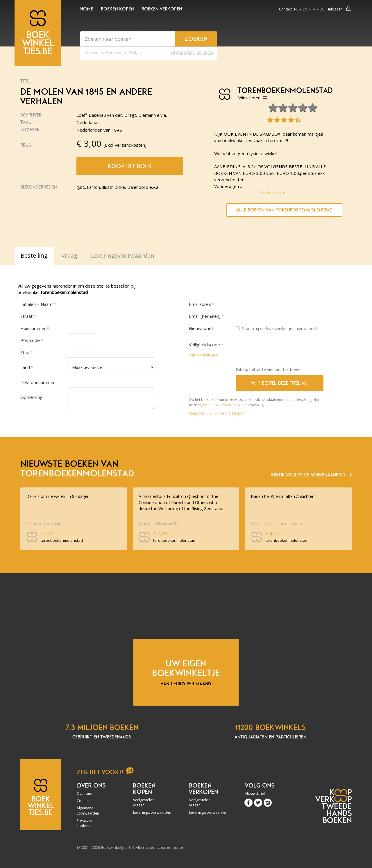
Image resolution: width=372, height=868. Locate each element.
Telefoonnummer (38, 382)
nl (296, 9)
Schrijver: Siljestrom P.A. (160, 523)
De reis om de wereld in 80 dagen (58, 496)
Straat (26, 316)
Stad (25, 352)
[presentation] (280, 351)
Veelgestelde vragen (144, 802)
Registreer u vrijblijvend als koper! (217, 413)
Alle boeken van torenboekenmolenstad (284, 210)
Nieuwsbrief (201, 328)
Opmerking (31, 397)
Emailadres (200, 304)
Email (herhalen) (205, 316)
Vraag (69, 255)
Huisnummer (33, 328)
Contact (285, 9)
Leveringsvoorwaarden (149, 812)
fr (313, 9)
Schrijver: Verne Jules (45, 523)
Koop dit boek (130, 166)
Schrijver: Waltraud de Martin (276, 523)
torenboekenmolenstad (283, 91)
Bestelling (34, 255)
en (305, 9)
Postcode (30, 340)
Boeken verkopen (162, 9)
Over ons (84, 793)
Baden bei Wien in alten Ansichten (283, 496)
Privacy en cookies (85, 823)
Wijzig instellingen (203, 355)
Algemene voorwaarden (218, 405)
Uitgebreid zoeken (192, 53)
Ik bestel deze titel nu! (280, 383)
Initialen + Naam (36, 304)
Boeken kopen (117, 9)
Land (25, 367)
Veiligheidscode (204, 345)
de (322, 9)
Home (87, 9)
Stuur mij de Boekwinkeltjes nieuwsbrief (276, 328)
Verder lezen (272, 193)
